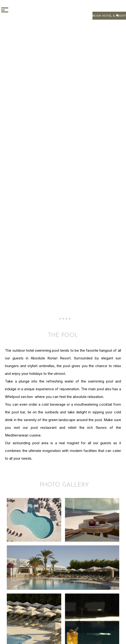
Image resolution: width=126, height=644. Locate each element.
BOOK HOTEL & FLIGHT (109, 16)
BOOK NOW (111, 8)
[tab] (56, 319)
